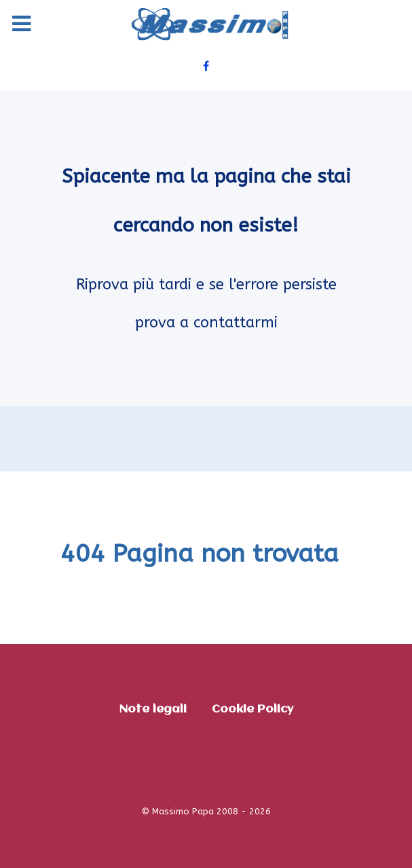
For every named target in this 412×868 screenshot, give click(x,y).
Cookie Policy (252, 709)
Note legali (153, 709)
